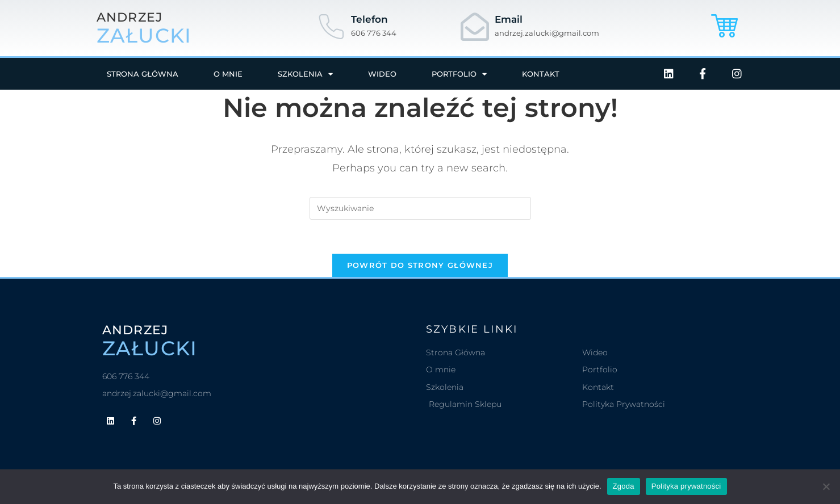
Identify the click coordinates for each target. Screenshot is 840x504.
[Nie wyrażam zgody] (826, 486)
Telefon (369, 19)
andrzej (130, 17)
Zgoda (624, 486)
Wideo (382, 74)
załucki (144, 35)
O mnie (228, 74)
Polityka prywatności (686, 486)
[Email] (475, 27)
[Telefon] (331, 27)
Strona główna (143, 74)
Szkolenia (305, 74)
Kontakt (541, 74)
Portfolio (459, 74)
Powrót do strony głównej (420, 265)
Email (509, 19)
